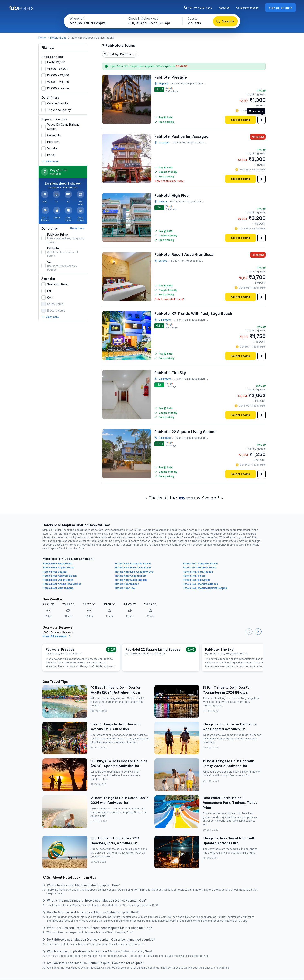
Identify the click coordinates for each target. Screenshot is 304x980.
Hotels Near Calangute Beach (133, 563)
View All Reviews (57, 636)
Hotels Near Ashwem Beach (60, 576)
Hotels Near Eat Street (196, 580)
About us (224, 8)
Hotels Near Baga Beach (57, 563)
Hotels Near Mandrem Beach (200, 584)
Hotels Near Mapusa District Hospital (205, 588)
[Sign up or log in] (281, 8)
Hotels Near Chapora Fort (131, 576)
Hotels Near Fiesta (194, 576)
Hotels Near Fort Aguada (198, 572)
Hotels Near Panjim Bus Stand (133, 568)
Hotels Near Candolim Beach (200, 563)
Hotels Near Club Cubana (58, 588)
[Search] (225, 21)
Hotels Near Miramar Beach (199, 568)
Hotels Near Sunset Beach (131, 580)
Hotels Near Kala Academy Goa (134, 572)
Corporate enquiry (247, 8)
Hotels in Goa (58, 38)
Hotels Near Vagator (55, 572)
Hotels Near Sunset (127, 584)
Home (42, 38)
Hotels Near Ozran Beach (58, 580)
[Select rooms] (240, 120)
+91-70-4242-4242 (198, 8)
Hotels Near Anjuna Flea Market (62, 584)
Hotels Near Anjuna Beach (58, 568)
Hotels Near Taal (125, 588)
